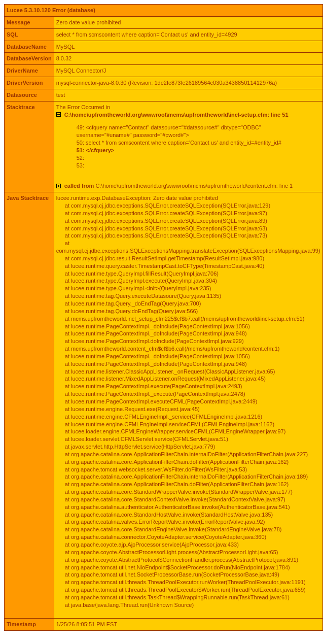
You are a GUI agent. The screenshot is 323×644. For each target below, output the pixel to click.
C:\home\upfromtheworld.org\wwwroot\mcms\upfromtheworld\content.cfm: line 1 (179, 186)
